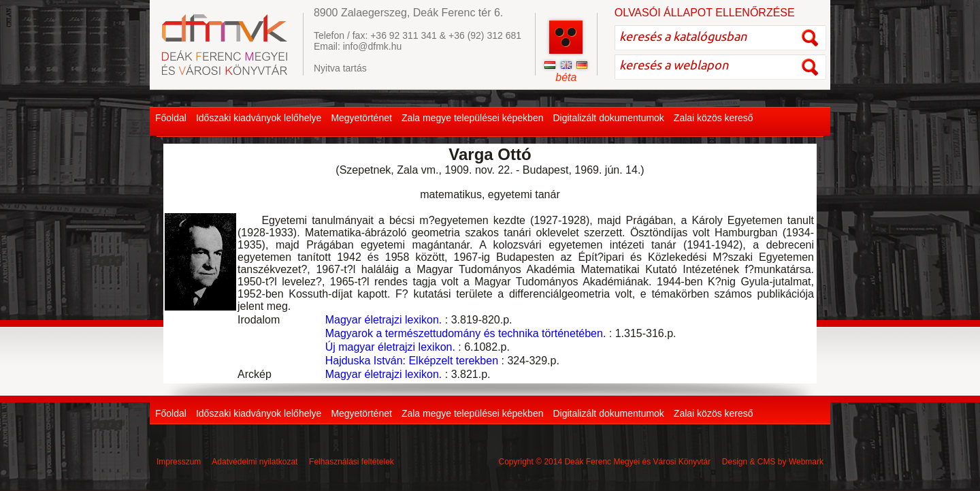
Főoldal (171, 118)
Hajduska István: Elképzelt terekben (412, 361)
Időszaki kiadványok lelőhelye (259, 118)
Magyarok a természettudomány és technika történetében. (466, 333)
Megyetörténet (361, 118)
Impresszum (179, 462)
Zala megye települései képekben (473, 118)
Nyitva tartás (340, 68)
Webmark (806, 462)
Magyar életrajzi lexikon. (384, 320)
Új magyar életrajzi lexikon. (390, 347)
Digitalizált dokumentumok (608, 118)
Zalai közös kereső (714, 118)
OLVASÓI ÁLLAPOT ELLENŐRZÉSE (705, 13)
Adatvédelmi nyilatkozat (255, 462)
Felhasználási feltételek (352, 462)
